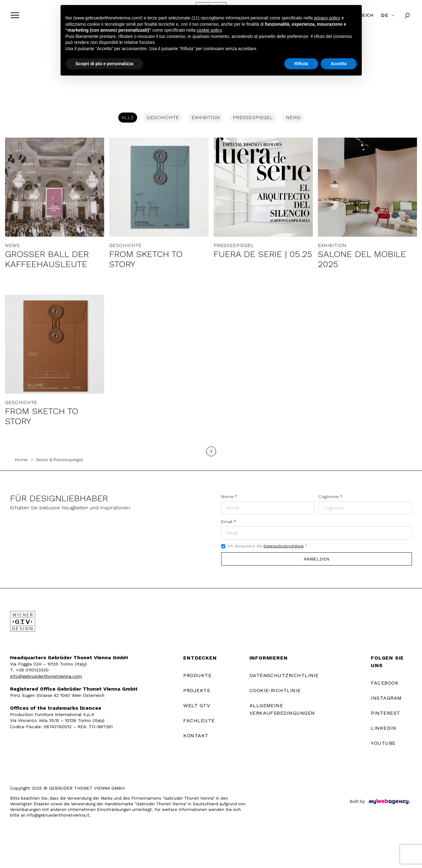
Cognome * (330, 497)
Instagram (386, 698)
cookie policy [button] (209, 30)
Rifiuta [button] (301, 64)
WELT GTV (197, 705)
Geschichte (163, 117)
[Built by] (389, 802)
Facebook (385, 683)
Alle (128, 117)
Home (21, 460)
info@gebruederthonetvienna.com (46, 676)
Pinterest (385, 713)
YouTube (383, 743)
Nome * (229, 497)
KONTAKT (196, 736)
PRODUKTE (197, 675)
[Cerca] (407, 15)
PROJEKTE (197, 690)
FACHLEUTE (199, 721)
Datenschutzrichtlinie (284, 546)
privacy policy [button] (327, 18)
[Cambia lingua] (388, 15)
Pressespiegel (253, 117)
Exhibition (206, 117)
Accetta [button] (339, 64)
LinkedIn (383, 728)
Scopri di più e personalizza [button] (104, 64)
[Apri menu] (15, 15)
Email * (229, 522)
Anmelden (316, 559)
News (293, 117)
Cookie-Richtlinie (275, 690)
